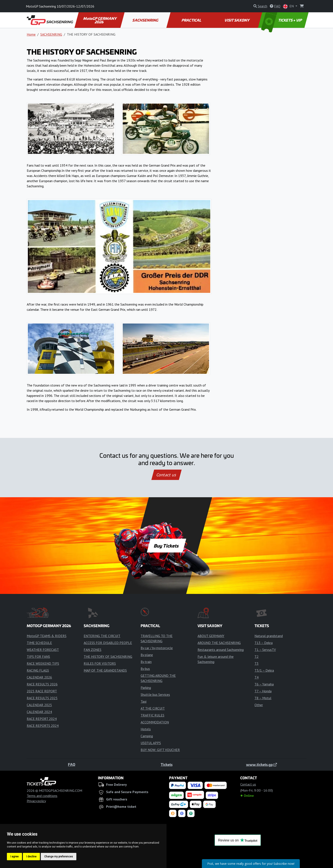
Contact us (166, 475)
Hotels (146, 729)
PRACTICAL (191, 20)
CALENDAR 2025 (39, 705)
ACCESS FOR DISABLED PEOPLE (108, 643)
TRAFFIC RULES (152, 715)
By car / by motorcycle (157, 648)
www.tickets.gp (262, 764)
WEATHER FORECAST (43, 650)
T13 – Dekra (264, 643)
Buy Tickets (166, 546)
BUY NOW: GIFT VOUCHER (160, 750)
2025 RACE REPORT (42, 691)
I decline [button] (31, 857)
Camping (147, 736)
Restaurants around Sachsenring (221, 650)
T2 (257, 657)
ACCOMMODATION (155, 722)
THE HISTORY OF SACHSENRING (108, 657)
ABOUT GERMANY (211, 636)
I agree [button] (14, 857)
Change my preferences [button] (59, 857)
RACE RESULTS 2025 (42, 698)
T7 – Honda (263, 691)
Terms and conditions (42, 796)
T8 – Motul (263, 698)
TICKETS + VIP (282, 20)
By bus (145, 669)
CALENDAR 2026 (39, 677)
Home (31, 34)
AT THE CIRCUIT (153, 708)
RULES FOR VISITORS (100, 663)
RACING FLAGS (38, 670)
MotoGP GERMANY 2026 (100, 20)
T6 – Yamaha (264, 684)
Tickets (167, 764)
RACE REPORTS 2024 (43, 726)
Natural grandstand (269, 636)
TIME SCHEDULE (39, 643)
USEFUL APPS (151, 743)
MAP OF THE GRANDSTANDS (105, 670)
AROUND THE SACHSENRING (219, 643)
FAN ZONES (93, 650)
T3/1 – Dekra (264, 670)
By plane (147, 655)
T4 (257, 677)
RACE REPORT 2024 (42, 719)
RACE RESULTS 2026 (42, 684)
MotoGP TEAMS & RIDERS (47, 636)
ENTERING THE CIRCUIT (102, 636)
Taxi (144, 701)
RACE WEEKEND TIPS (43, 663)
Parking (146, 688)
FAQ (72, 764)
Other (259, 705)
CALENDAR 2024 (39, 712)
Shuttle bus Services (155, 694)
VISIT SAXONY (237, 20)
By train (146, 662)
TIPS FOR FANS (38, 657)
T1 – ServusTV (265, 650)
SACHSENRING (146, 20)
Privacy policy (36, 801)
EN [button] (289, 6)
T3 (257, 663)
